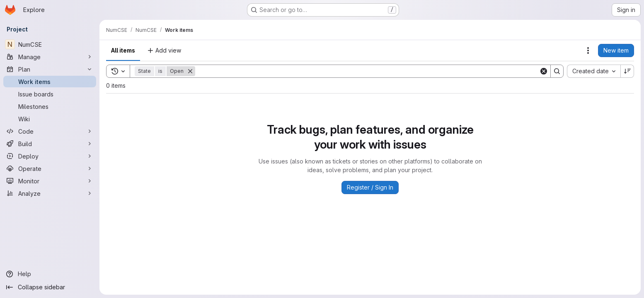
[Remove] (190, 71)
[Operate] (50, 168)
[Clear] (544, 71)
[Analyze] (50, 193)
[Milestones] (50, 106)
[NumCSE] (50, 44)
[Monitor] (50, 181)
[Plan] (50, 69)
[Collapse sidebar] (50, 287)
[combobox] (594, 71)
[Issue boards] (50, 94)
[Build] (50, 144)
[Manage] (50, 57)
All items (123, 50)
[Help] (50, 274)
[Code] (50, 131)
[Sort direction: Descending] (627, 71)
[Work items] (50, 82)
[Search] (367, 71)
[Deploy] (50, 156)
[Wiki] (50, 119)
